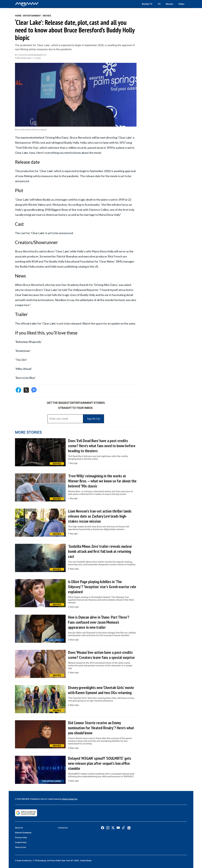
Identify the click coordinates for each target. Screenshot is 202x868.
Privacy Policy (21, 838)
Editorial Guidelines (23, 833)
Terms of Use (20, 847)
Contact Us (63, 828)
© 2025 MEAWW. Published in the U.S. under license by (39, 799)
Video (181, 4)
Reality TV (147, 4)
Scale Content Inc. (70, 799)
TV (159, 4)
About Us (19, 828)
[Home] (27, 4)
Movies (169, 4)
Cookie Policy (21, 842)
